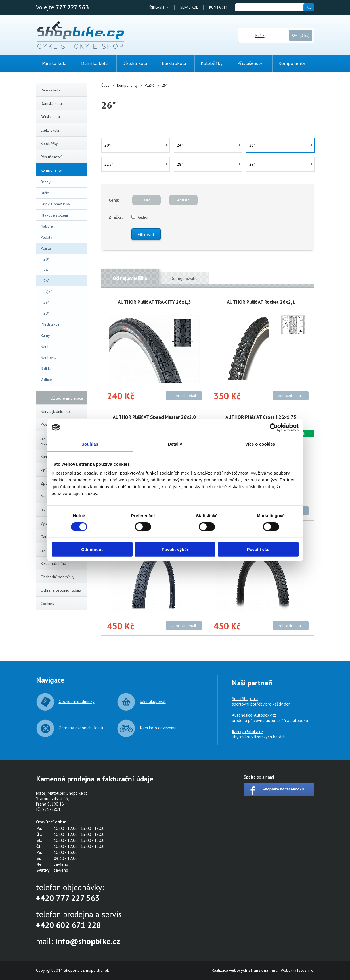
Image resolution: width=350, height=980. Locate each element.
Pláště (62, 248)
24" (46, 270)
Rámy (63, 335)
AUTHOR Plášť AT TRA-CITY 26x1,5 (154, 302)
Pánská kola (63, 90)
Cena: (114, 200)
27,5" (48, 292)
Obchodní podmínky (57, 577)
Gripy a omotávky (55, 204)
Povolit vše (258, 549)
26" (46, 281)
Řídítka (46, 369)
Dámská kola (63, 103)
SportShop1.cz (245, 699)
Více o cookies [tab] (260, 444)
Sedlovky (49, 357)
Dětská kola (63, 117)
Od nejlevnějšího (130, 278)
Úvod (105, 85)
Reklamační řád (53, 563)
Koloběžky (63, 143)
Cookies (47, 604)
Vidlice (63, 380)
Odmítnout (92, 549)
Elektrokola (63, 130)
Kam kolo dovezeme (158, 728)
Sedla (46, 346)
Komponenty (62, 170)
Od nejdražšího (184, 278)
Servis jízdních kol (56, 411)
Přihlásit (156, 7)
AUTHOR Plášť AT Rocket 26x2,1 (261, 302)
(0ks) (331, 102)
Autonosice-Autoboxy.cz (254, 715)
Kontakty (218, 7)
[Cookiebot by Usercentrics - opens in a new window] (274, 427)
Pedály (46, 237)
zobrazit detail (184, 396)
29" (46, 313)
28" (46, 302)
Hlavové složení (54, 215)
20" (46, 259)
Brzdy (46, 182)
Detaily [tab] (175, 444)
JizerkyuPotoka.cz (248, 732)
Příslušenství (63, 157)
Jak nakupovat (153, 701)
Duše (63, 193)
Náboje (47, 226)
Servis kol (189, 7)
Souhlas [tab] (90, 444)
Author (143, 217)
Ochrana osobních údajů (61, 590)
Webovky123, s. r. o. (297, 970)
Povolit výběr (175, 549)
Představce (50, 324)
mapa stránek (97, 970)
